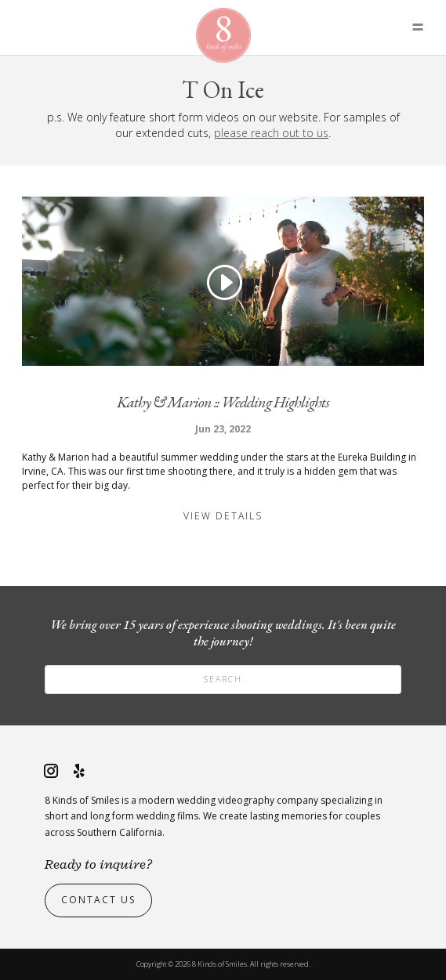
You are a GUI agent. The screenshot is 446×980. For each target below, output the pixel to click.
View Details (223, 516)
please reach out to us (271, 133)
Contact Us (98, 900)
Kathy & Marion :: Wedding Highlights (223, 402)
